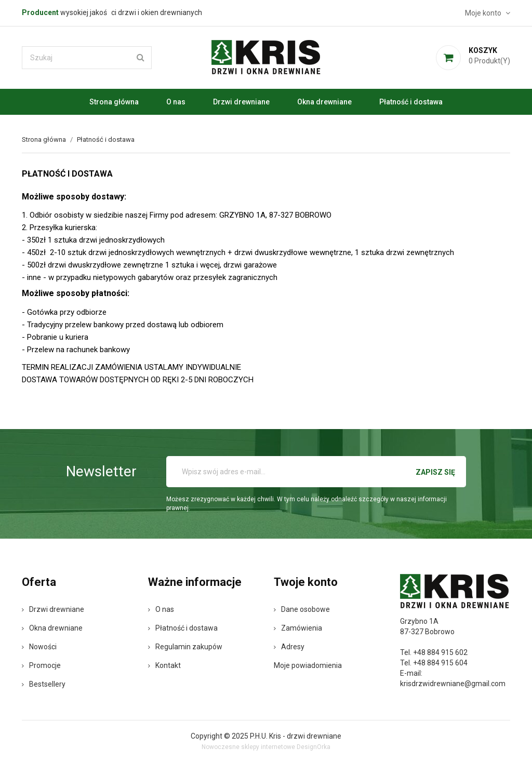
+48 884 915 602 (440, 652)
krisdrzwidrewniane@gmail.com (453, 684)
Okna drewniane (324, 102)
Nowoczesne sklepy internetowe (248, 747)
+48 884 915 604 (440, 663)
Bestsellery (44, 684)
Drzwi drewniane (241, 102)
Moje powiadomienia (308, 665)
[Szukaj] (87, 58)
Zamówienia (298, 628)
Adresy (289, 647)
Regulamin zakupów (185, 647)
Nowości (39, 647)
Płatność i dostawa (411, 102)
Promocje (41, 665)
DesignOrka (314, 747)
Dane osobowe (302, 609)
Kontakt (164, 665)
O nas (176, 102)
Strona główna (114, 102)
